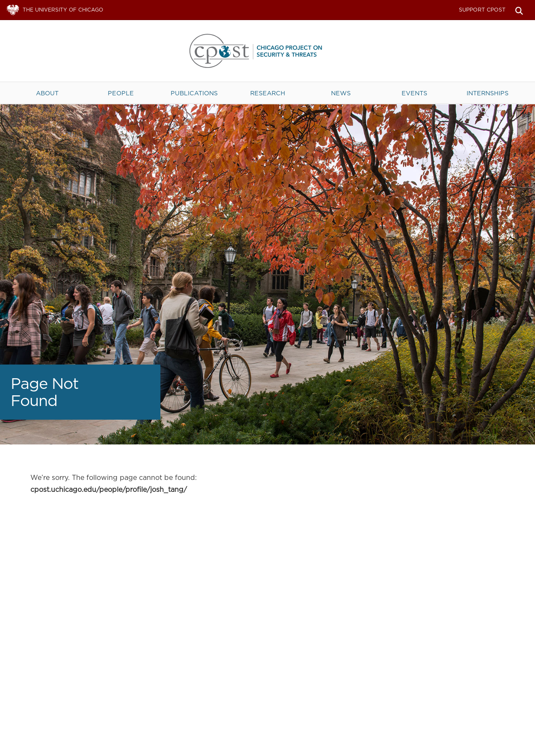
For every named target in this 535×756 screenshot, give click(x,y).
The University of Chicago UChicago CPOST (268, 51)
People (121, 93)
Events (414, 93)
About (47, 93)
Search (519, 10)
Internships (488, 93)
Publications (194, 93)
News (341, 93)
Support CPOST (482, 10)
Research (268, 93)
